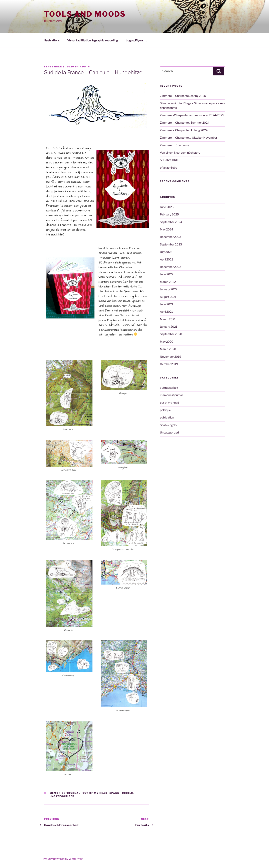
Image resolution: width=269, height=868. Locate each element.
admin (85, 67)
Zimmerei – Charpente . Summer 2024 (185, 123)
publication (167, 417)
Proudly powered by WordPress (63, 859)
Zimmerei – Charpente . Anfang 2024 (184, 130)
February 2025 (169, 214)
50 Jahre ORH (169, 160)
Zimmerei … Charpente (175, 145)
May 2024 (167, 229)
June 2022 (167, 274)
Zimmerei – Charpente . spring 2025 (183, 96)
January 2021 (169, 327)
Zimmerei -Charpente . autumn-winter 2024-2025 (192, 115)
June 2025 (167, 207)
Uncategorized (62, 796)
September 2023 (171, 244)
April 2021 (166, 312)
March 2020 (168, 349)
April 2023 (167, 259)
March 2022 (168, 282)
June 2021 (167, 304)
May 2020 (167, 342)
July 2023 (166, 252)
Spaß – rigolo (168, 425)
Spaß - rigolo (121, 793)
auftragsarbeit (169, 388)
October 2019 (169, 364)
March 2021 (168, 319)
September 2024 (171, 222)
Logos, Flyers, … (136, 40)
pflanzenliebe (169, 168)
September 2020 (171, 334)
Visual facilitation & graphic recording (93, 40)
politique (165, 410)
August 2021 (168, 297)
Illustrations (52, 40)
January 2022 (169, 289)
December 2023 (171, 237)
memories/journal (65, 793)
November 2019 (171, 357)
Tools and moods (85, 14)
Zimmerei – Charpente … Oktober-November (189, 138)
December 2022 (170, 267)
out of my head (95, 793)
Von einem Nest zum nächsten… (181, 153)
